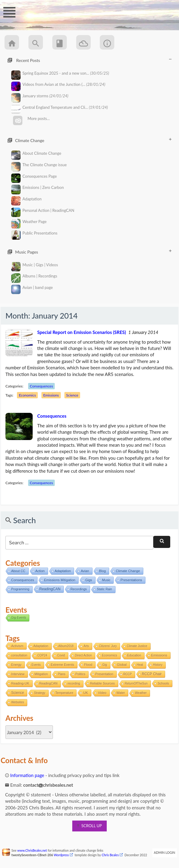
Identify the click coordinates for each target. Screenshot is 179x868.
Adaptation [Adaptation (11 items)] (63, 571)
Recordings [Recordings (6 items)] (79, 589)
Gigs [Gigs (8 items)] (89, 580)
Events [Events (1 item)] (36, 665)
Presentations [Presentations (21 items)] (131, 580)
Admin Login (165, 853)
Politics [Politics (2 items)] (80, 674)
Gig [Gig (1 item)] (105, 665)
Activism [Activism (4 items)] (17, 646)
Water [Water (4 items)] (121, 693)
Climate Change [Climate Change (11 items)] (128, 571)
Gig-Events (19, 618)
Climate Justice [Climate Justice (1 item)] (137, 646)
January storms (40, 96)
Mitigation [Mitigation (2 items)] (41, 674)
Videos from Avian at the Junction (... (58, 84)
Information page (25, 775)
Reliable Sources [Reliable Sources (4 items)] (103, 683)
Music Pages (89, 252)
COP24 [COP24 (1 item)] (42, 655)
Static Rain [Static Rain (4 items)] (104, 589)
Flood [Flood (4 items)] (88, 665)
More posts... (31, 119)
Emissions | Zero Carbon (37, 188)
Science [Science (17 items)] (18, 693)
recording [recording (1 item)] (74, 683)
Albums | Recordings (34, 276)
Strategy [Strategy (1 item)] (39, 693)
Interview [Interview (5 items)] (18, 674)
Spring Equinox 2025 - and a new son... (60, 73)
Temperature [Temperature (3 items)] (64, 693)
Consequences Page (34, 176)
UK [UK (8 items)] (86, 693)
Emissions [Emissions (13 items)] (159, 655)
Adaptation (26, 199)
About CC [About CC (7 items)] (18, 571)
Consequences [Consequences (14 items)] (23, 580)
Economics (27, 395)
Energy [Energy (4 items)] (16, 665)
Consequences (42, 386)
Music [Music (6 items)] (106, 580)
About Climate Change (36, 153)
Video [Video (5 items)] (102, 693)
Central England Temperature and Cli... (60, 107)
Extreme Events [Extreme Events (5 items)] (62, 665)
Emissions (51, 395)
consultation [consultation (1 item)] (19, 655)
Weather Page (29, 222)
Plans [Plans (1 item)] (62, 674)
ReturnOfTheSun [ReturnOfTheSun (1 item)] (136, 683)
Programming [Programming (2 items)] (20, 589)
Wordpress (61, 855)
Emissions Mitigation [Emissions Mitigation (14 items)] (60, 580)
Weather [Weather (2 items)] (141, 693)
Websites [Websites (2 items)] (18, 702)
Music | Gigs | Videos (35, 265)
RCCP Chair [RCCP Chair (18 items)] (152, 674)
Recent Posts (89, 60)
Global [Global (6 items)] (122, 665)
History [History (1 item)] (158, 665)
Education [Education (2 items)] (134, 655)
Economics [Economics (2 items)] (110, 655)
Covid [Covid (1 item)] (61, 655)
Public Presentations (34, 233)
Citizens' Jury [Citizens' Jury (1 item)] (108, 646)
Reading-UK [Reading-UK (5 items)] (20, 683)
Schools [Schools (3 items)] (163, 683)
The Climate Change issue (39, 165)
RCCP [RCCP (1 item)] (128, 674)
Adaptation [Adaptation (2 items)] (41, 646)
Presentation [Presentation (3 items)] (104, 674)
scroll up (89, 826)
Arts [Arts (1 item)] (86, 646)
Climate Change (89, 140)
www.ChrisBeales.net (32, 850)
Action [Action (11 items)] (40, 571)
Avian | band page (32, 288)
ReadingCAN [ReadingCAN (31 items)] (50, 589)
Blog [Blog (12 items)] (103, 571)
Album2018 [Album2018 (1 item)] (66, 646)
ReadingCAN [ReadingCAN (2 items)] (48, 683)
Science (72, 395)
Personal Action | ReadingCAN (43, 211)
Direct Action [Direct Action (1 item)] (83, 655)
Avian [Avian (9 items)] (85, 571)
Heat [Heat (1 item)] (140, 665)
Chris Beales (110, 855)
